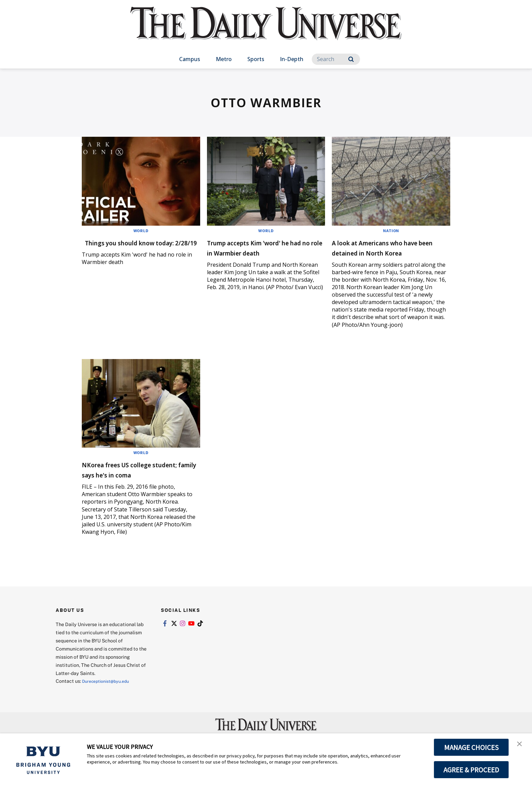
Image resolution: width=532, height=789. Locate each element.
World (141, 230)
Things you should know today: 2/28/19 (130, 247)
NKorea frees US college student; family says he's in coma (136, 484)
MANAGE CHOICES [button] (471, 747)
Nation (391, 230)
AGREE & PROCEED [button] (471, 770)
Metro (224, 59)
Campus (190, 59)
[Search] (336, 59)
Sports (256, 59)
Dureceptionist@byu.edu (109, 701)
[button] (521, 746)
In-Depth (292, 59)
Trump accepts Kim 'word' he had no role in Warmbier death (265, 252)
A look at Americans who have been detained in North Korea (389, 252)
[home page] (266, 30)
